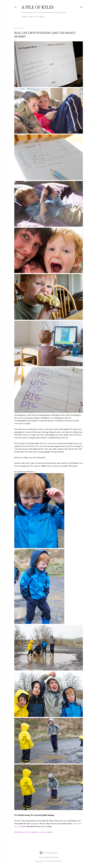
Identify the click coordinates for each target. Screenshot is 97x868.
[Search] (81, 7)
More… (42, 17)
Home (24, 17)
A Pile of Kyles (37, 7)
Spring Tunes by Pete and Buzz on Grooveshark (33, 832)
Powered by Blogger (49, 853)
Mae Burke (55, 857)
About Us (33, 17)
